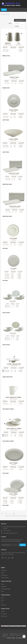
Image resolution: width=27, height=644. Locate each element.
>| (14, 514)
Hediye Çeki (5, 634)
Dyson (3, 584)
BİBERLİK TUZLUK (6, 56)
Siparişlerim (5, 635)
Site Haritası (4, 616)
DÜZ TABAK (5, 248)
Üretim (3, 573)
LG (2, 603)
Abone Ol (23, 545)
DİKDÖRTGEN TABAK (7, 184)
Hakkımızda (4, 570)
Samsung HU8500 (6, 589)
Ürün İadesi (4, 614)
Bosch (3, 598)
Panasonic (4, 605)
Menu (4, 10)
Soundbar (4, 587)
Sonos (3, 591)
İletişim (3, 611)
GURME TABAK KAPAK (8, 377)
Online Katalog (5, 578)
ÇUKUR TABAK (6, 120)
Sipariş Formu (4, 575)
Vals (8, 14)
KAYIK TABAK (6, 473)
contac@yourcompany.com (10, 533)
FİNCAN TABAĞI (6, 313)
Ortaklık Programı (13, 634)
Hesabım (18, 635)
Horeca (5, 14)
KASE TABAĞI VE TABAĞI (8, 409)
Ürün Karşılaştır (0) (20, 20)
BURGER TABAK (6, 88)
